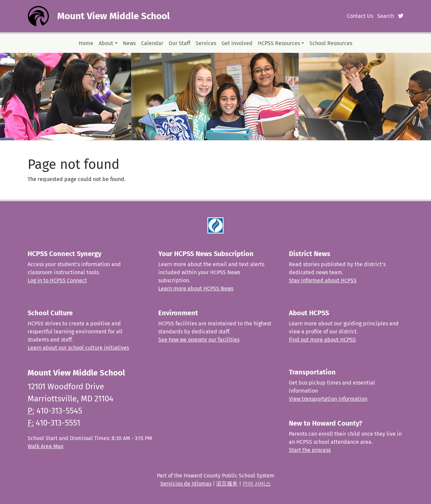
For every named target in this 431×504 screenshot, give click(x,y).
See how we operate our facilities (199, 340)
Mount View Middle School (113, 16)
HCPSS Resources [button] (279, 43)
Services (206, 43)
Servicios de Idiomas (186, 484)
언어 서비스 (257, 484)
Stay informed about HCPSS (323, 280)
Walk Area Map (46, 446)
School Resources (331, 43)
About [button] (106, 43)
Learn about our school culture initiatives (78, 348)
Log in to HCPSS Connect (57, 280)
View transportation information (328, 399)
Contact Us (360, 16)
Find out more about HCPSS (322, 340)
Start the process (310, 450)
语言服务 (227, 484)
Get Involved (237, 43)
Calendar (152, 43)
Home (86, 43)
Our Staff (179, 43)
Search (386, 16)
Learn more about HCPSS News (196, 289)
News (129, 43)
